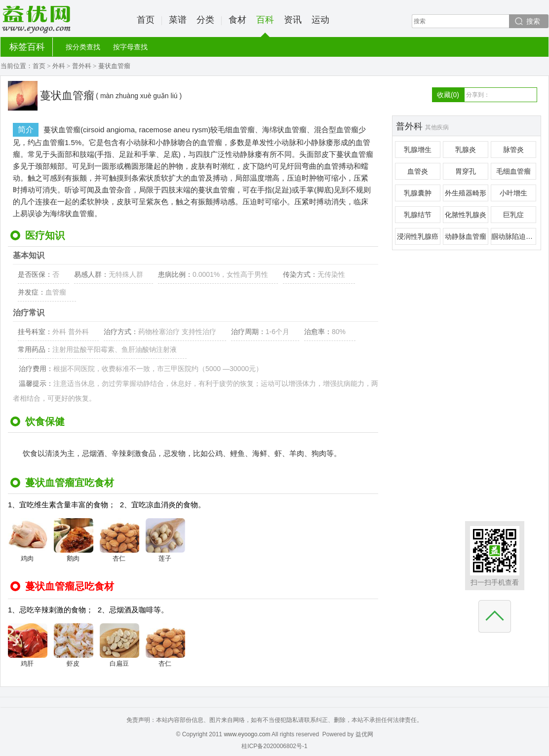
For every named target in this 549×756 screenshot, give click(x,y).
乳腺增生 (418, 150)
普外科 (82, 66)
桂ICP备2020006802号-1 (274, 746)
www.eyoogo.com (247, 734)
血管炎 (418, 171)
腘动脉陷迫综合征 (514, 236)
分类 (205, 20)
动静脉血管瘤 (466, 236)
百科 (265, 26)
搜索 (533, 21)
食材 (237, 20)
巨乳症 (513, 215)
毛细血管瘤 (513, 171)
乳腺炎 (466, 150)
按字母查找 (130, 47)
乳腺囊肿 (418, 193)
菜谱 (178, 20)
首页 (146, 20)
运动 (320, 20)
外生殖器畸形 (466, 193)
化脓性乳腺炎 (466, 215)
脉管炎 (513, 150)
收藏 (448, 95)
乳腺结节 (418, 215)
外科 (59, 66)
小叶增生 (513, 193)
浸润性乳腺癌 (418, 236)
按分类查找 (83, 47)
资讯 (293, 20)
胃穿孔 (466, 171)
